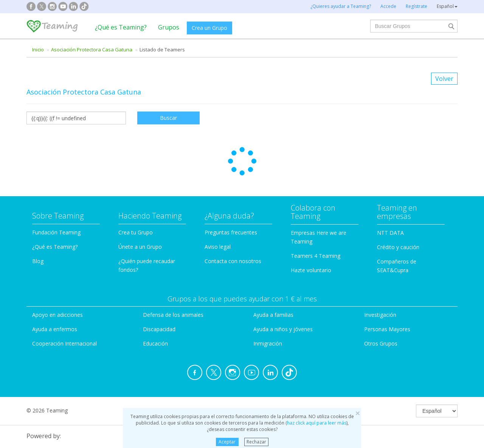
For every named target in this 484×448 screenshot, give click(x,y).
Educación (155, 296)
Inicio (38, 50)
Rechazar (256, 442)
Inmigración (268, 296)
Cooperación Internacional (64, 296)
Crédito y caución (398, 200)
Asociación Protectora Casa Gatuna (92, 50)
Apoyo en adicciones (57, 267)
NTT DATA (390, 185)
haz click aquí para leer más (317, 423)
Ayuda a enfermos (55, 282)
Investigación (380, 267)
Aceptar (227, 442)
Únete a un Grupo (140, 199)
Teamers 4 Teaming (316, 208)
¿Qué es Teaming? (121, 27)
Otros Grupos (381, 296)
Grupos (169, 27)
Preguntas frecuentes (231, 185)
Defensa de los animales (173, 267)
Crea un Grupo (209, 28)
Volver (444, 79)
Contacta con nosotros (233, 214)
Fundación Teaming (56, 185)
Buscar (168, 118)
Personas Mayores (387, 282)
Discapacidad (159, 282)
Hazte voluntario (311, 223)
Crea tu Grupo (136, 185)
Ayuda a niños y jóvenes (283, 282)
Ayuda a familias (273, 267)
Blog (38, 214)
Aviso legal (218, 199)
